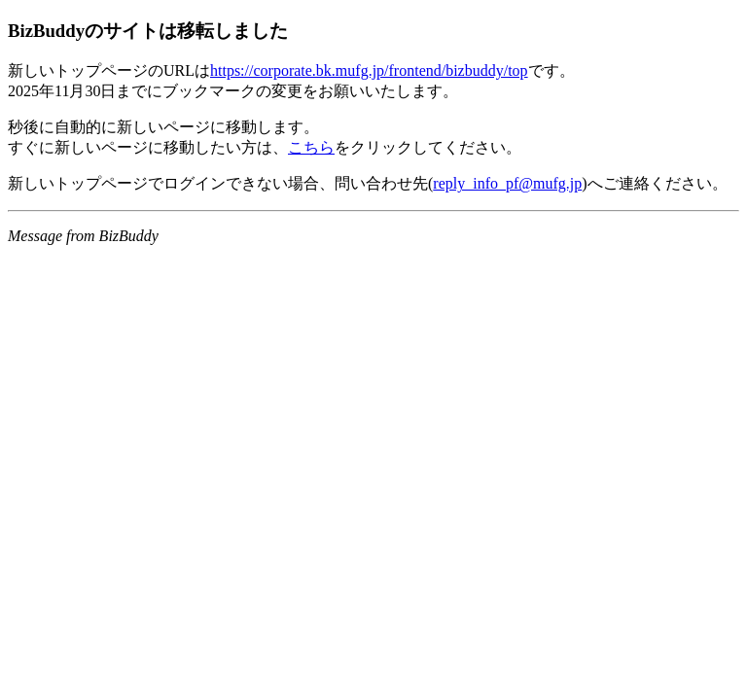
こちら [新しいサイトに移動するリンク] (311, 147)
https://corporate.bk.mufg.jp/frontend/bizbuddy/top (369, 70)
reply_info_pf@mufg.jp (507, 183)
